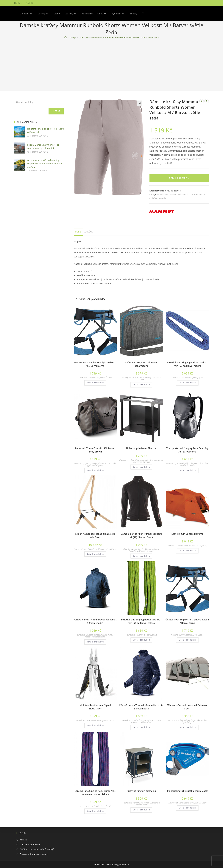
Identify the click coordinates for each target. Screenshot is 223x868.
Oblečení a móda (158, 198)
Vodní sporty (98, 465)
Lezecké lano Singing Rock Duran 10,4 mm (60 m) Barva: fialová (95, 793)
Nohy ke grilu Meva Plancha (141, 448)
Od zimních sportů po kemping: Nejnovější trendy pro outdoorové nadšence (45, 164)
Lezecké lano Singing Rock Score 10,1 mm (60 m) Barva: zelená (141, 621)
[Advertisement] (111, 66)
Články (19, 3)
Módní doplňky (145, 378)
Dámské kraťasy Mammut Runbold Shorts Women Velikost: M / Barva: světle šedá (119, 38)
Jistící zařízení (195, 803)
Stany (204, 546)
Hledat (56, 111)
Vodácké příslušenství (99, 463)
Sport (102, 378)
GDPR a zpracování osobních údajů (37, 849)
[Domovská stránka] (65, 38)
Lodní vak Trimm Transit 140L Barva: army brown (95, 450)
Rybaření (188, 720)
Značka (88, 232)
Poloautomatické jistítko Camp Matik (187, 791)
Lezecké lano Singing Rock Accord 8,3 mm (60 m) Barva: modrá (187, 364)
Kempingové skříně (141, 803)
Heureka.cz (199, 194)
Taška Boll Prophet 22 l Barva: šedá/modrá (141, 364)
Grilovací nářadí (156, 460)
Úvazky (109, 378)
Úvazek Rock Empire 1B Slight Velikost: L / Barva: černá (187, 621)
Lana (195, 378)
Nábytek (113, 549)
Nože (88, 720)
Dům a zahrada (142, 460)
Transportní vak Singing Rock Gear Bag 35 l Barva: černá (187, 450)
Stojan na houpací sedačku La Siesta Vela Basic (95, 535)
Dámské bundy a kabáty (133, 549)
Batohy (125, 378)
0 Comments (43, 136)
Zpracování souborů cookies (34, 854)
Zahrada (146, 462)
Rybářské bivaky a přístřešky (195, 721)
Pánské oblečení (98, 637)
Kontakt (29, 3)
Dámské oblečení (169, 194)
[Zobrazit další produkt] (207, 101)
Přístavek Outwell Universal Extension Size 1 (187, 707)
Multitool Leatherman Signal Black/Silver (95, 707)
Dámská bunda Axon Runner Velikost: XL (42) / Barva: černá (141, 535)
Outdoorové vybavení (187, 546)
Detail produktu (179, 178)
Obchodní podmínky (30, 844)
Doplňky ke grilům (127, 460)
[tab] (78, 232)
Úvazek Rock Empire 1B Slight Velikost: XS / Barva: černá (95, 364)
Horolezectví (94, 378)
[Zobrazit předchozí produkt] (202, 101)
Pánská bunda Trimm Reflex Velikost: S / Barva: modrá (141, 707)
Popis (78, 232)
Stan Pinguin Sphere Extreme (187, 534)
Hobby (180, 720)
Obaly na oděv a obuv (199, 463)
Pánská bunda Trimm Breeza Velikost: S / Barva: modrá (95, 621)
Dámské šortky (186, 194)
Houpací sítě (103, 549)
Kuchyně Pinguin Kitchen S (141, 791)
